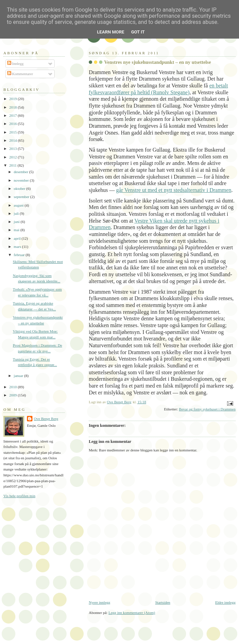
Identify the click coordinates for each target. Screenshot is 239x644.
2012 (13, 157)
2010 (13, 387)
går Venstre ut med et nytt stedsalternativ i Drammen (174, 190)
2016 (13, 124)
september (22, 197)
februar (20, 255)
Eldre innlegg (225, 602)
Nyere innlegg (100, 602)
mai (17, 230)
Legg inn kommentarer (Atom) (132, 613)
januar (19, 376)
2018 (13, 107)
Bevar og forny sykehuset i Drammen (207, 409)
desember (21, 172)
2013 (13, 149)
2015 (13, 132)
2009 (13, 395)
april (18, 238)
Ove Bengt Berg (46, 419)
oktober (20, 188)
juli (17, 213)
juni (17, 222)
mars (18, 247)
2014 (13, 140)
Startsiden (163, 602)
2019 (13, 99)
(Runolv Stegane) (170, 92)
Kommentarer (20, 74)
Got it (138, 32)
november (22, 180)
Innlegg (16, 64)
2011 (13, 165)
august (19, 205)
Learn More (111, 32)
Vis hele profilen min (19, 496)
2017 (13, 115)
